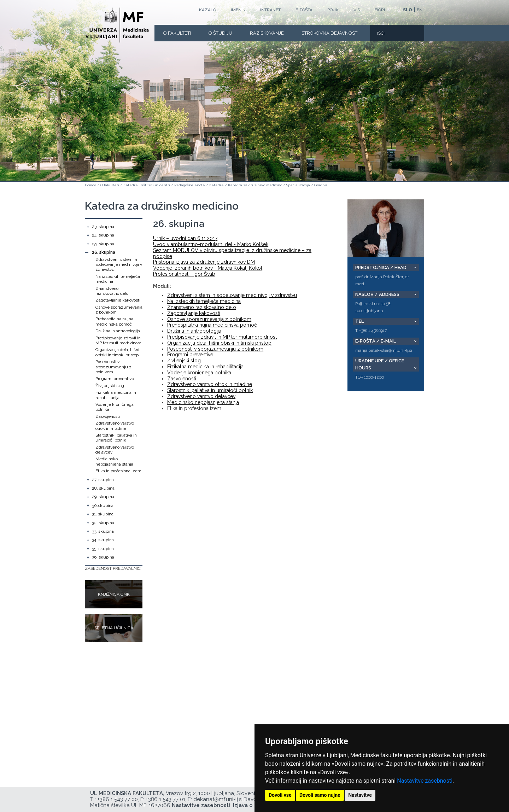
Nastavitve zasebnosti (425, 781)
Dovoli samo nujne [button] (320, 795)
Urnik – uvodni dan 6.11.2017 (185, 238)
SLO (408, 10)
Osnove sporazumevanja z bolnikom (209, 319)
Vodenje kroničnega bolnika (199, 373)
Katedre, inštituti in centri (147, 185)
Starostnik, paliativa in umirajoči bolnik (116, 438)
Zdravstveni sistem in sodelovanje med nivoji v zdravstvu (119, 265)
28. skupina (103, 488)
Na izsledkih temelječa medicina (204, 301)
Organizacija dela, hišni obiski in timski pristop (117, 352)
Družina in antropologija (118, 331)
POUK (333, 10)
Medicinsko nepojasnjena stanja (114, 461)
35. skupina (103, 549)
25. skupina (103, 244)
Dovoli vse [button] (280, 795)
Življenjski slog (110, 386)
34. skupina (103, 540)
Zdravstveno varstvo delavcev (201, 396)
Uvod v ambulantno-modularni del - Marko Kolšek (211, 244)
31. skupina (103, 514)
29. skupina (103, 497)
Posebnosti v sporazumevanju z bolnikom (113, 367)
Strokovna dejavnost (329, 33)
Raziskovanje (267, 33)
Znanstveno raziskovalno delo (112, 291)
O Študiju (220, 33)
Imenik (238, 10)
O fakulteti (177, 33)
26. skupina (104, 252)
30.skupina (103, 506)
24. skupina (103, 235)
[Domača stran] (117, 25)
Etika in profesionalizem (118, 471)
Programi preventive (115, 379)
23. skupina (103, 227)
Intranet (270, 10)
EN (420, 10)
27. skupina (103, 480)
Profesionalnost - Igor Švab (184, 274)
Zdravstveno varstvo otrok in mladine (115, 426)
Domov (90, 185)
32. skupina (103, 523)
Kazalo (207, 10)
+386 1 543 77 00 (118, 799)
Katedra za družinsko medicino (255, 185)
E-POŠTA (304, 10)
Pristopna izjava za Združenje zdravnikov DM (204, 262)
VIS (357, 10)
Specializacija (298, 185)
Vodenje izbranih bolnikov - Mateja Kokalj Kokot (208, 268)
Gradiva (321, 185)
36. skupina (103, 557)
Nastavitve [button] (360, 795)
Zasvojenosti (108, 416)
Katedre (217, 185)
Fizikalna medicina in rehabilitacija (116, 395)
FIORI (380, 10)
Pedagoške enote (190, 185)
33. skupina (103, 531)
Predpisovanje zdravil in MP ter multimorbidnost (118, 340)
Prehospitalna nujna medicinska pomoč (114, 321)
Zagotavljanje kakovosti (118, 300)
